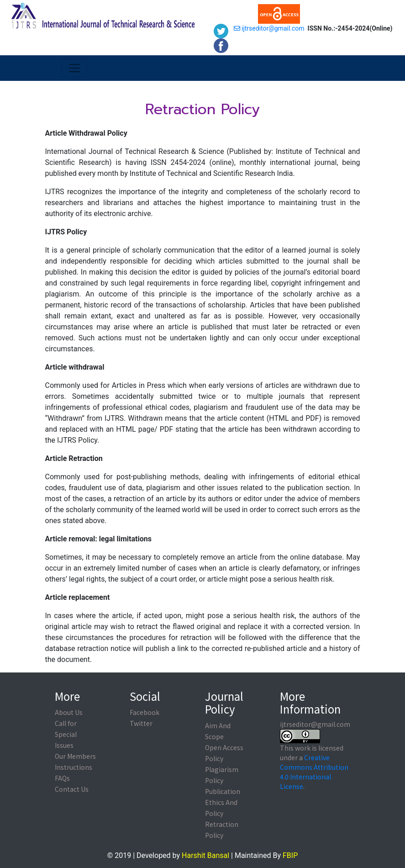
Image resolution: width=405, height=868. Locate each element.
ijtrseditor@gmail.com (269, 28)
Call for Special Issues (66, 734)
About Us (69, 712)
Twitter (141, 723)
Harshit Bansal (205, 855)
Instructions (74, 767)
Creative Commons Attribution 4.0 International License (314, 772)
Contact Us (72, 789)
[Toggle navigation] (74, 68)
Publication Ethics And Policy (223, 802)
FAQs (62, 778)
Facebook (145, 712)
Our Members (75, 756)
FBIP (290, 855)
